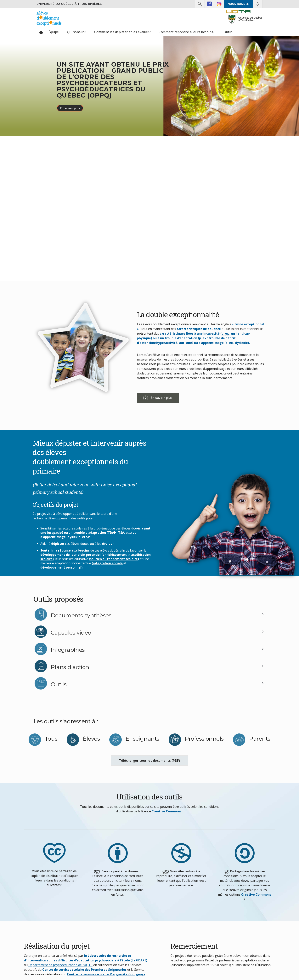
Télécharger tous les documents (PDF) (154, 762)
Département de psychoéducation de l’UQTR (60, 965)
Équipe (54, 32)
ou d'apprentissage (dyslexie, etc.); (88, 535)
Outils (228, 32)
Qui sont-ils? (77, 32)
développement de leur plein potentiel (71, 555)
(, (112, 533)
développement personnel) (61, 567)
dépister (58, 544)
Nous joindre (238, 4)
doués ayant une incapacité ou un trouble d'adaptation (95, 530)
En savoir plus (70, 108)
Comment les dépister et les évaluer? (122, 32)
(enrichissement (114, 555)
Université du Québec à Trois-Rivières (69, 4)
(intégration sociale (107, 563)
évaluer (108, 544)
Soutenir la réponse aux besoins (65, 550)
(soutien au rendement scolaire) (114, 559)
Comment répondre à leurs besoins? (187, 32)
